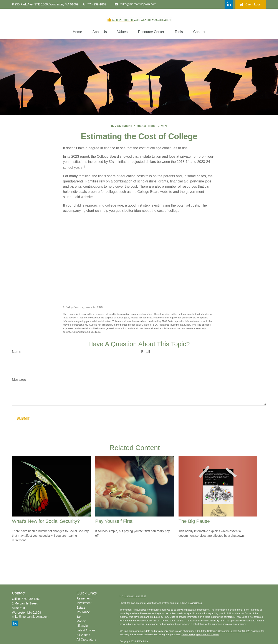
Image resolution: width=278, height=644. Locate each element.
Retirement (84, 598)
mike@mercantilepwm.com (136, 4)
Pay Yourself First (114, 521)
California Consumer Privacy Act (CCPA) (229, 631)
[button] (77, 32)
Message (19, 380)
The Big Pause (194, 521)
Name (17, 352)
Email (146, 352)
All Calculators (86, 639)
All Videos (83, 635)
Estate (81, 608)
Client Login (251, 4)
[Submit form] (23, 419)
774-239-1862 (94, 4)
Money (81, 621)
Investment (84, 603)
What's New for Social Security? (46, 521)
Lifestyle (82, 626)
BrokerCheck (195, 603)
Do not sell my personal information (200, 634)
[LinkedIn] (229, 4)
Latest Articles (86, 630)
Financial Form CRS (135, 596)
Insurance (83, 612)
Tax (79, 617)
